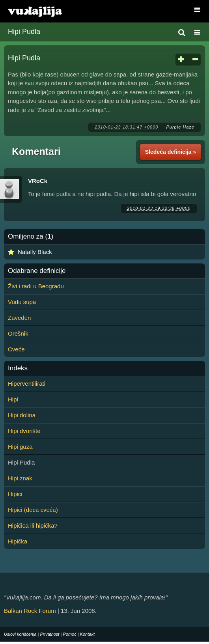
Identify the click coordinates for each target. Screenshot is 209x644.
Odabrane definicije (37, 271)
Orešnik (18, 333)
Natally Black (35, 252)
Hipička (18, 541)
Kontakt (87, 634)
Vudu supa (22, 302)
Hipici (15, 494)
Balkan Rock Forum (30, 611)
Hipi (13, 399)
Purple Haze (180, 127)
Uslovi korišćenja (20, 634)
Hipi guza (20, 447)
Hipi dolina (22, 415)
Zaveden (19, 318)
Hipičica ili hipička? (33, 525)
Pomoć (69, 634)
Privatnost (50, 634)
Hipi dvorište (24, 431)
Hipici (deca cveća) (33, 510)
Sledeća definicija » (171, 152)
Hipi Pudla (24, 32)
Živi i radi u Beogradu (36, 286)
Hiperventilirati (27, 384)
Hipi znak (20, 478)
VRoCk (38, 181)
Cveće (16, 349)
